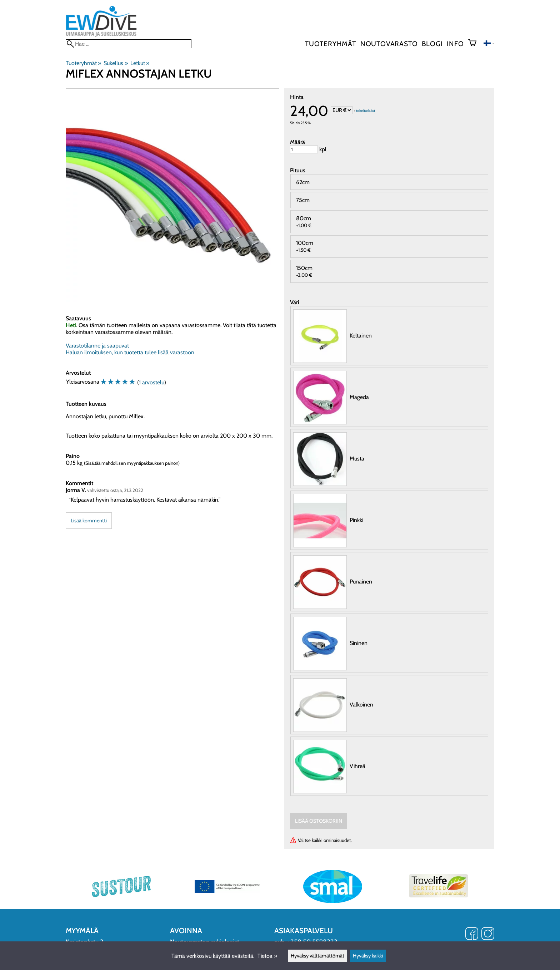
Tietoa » (267, 956)
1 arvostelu (152, 382)
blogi (432, 44)
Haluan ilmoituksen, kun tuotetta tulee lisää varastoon (130, 352)
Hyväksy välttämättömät (317, 956)
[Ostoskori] (475, 44)
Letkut (140, 63)
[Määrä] (304, 149)
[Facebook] (472, 934)
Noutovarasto (389, 44)
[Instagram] (488, 934)
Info (455, 44)
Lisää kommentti (89, 521)
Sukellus (116, 63)
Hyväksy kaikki (368, 956)
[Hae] (129, 44)
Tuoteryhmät (331, 44)
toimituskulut (366, 111)
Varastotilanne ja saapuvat (97, 346)
